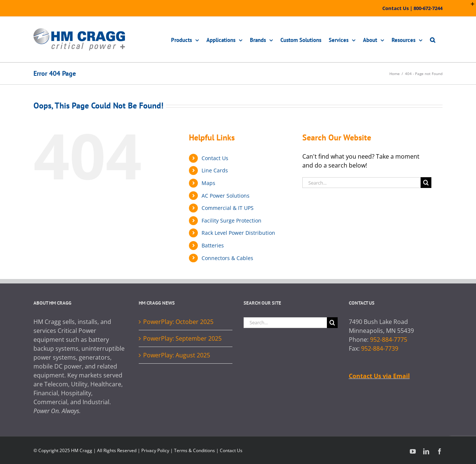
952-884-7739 (380, 348)
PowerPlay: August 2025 (177, 355)
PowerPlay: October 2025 (178, 322)
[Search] (426, 183)
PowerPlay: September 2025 (182, 338)
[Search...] (361, 183)
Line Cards (215, 170)
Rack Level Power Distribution (238, 233)
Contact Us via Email (379, 376)
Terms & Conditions (194, 450)
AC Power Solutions (226, 196)
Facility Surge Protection (231, 220)
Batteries (213, 245)
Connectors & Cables (227, 258)
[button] (432, 39)
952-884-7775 (389, 340)
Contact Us (395, 8)
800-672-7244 (428, 8)
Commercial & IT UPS (228, 208)
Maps (208, 183)
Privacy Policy (155, 450)
